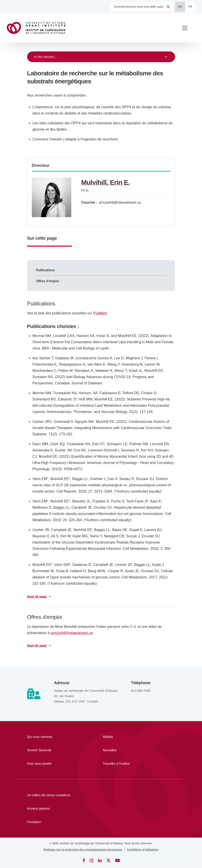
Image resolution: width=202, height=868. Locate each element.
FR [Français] (190, 7)
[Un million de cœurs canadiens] (101, 795)
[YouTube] (117, 860)
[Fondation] (101, 822)
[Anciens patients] (101, 809)
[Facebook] (84, 860)
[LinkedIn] (100, 860)
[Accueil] (38, 28)
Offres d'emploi (48, 281)
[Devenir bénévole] (52, 750)
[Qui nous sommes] (52, 737)
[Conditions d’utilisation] (143, 850)
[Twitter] (109, 860)
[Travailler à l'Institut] (128, 764)
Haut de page (37, 597)
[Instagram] (92, 860)
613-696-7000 (141, 691)
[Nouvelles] (128, 750)
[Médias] (128, 737)
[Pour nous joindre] (52, 764)
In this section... (46, 57)
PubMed (100, 313)
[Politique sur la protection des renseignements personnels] (83, 850)
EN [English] (180, 7)
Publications (45, 270)
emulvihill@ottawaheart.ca (72, 633)
